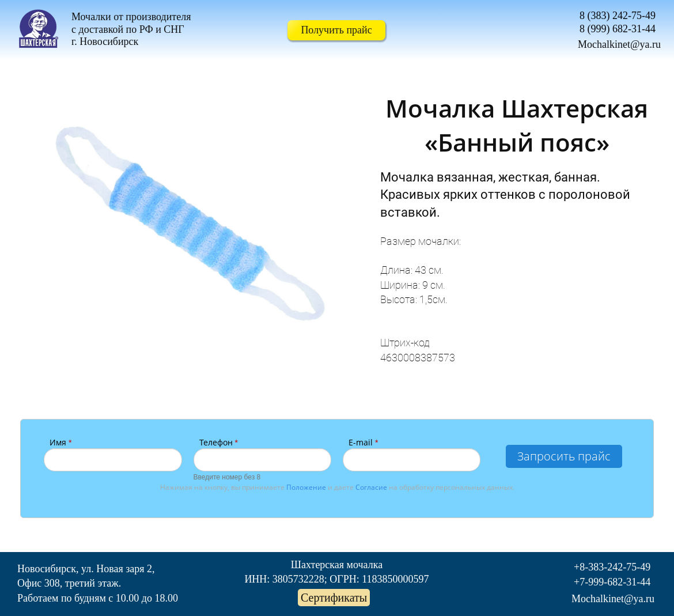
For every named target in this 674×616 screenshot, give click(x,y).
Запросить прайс (564, 456)
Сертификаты (334, 598)
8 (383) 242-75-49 (618, 16)
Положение (306, 487)
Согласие (371, 487)
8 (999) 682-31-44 (618, 29)
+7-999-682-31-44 (612, 582)
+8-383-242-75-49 (612, 567)
